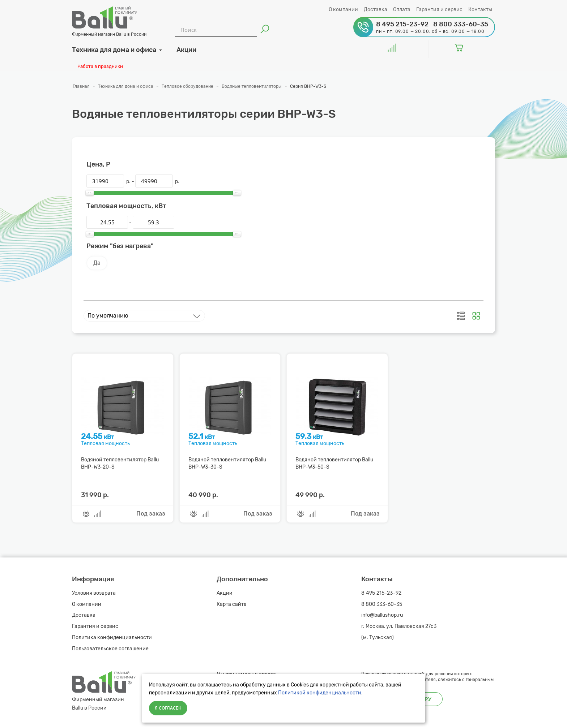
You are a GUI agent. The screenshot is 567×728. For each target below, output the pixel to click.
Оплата (402, 10)
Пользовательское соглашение (110, 649)
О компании (343, 10)
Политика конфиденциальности (112, 637)
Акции (225, 593)
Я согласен (168, 708)
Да (97, 263)
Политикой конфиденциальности (320, 693)
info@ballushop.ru (382, 615)
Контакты (480, 10)
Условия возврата (94, 593)
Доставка (376, 10)
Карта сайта (232, 604)
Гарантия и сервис (439, 10)
